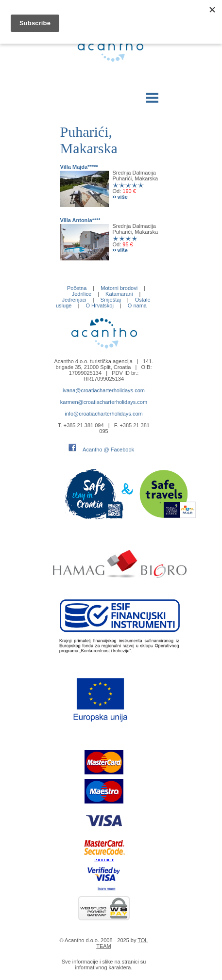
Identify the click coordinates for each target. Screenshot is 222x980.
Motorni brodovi (119, 288)
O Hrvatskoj (99, 305)
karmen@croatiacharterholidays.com (104, 402)
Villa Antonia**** (80, 220)
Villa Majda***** (79, 167)
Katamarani (119, 294)
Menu (153, 96)
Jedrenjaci (74, 300)
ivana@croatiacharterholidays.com (104, 390)
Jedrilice (82, 294)
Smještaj (111, 300)
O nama (137, 305)
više (123, 197)
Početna (77, 288)
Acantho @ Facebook (108, 450)
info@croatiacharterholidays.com (103, 414)
